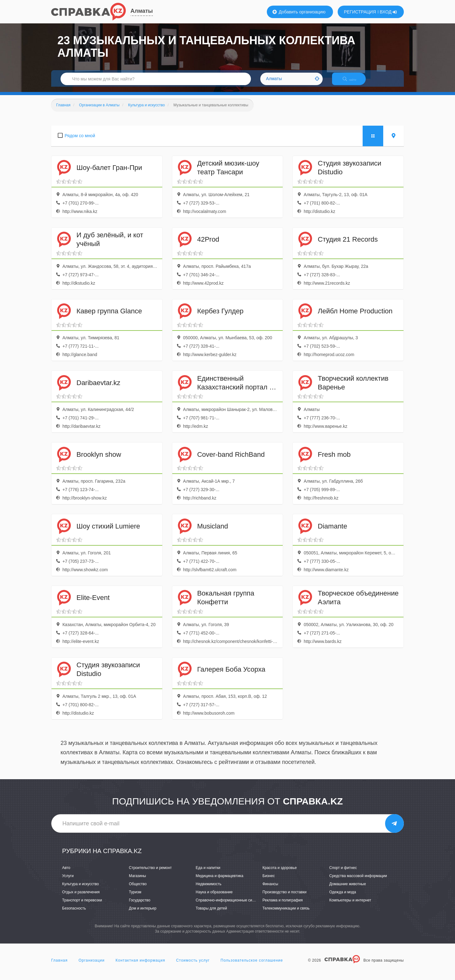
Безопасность (74, 914)
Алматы (142, 11)
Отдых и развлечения (81, 898)
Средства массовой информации (358, 881)
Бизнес (269, 881)
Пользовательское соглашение (252, 966)
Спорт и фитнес (343, 873)
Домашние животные (348, 889)
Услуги (68, 881)
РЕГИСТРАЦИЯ (360, 12)
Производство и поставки (284, 898)
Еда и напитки (208, 873)
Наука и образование (214, 898)
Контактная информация (140, 966)
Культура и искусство (81, 889)
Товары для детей (211, 914)
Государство (140, 906)
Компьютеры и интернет (350, 906)
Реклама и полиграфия (283, 906)
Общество (138, 889)
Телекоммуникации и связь (286, 914)
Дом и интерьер (143, 914)
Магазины (137, 881)
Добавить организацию (299, 12)
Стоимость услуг (193, 966)
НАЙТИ (354, 82)
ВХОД (388, 12)
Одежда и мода (343, 898)
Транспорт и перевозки (82, 906)
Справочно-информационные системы (229, 906)
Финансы (270, 889)
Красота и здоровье (280, 873)
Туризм (135, 898)
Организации (92, 966)
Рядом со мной (80, 141)
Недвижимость (209, 889)
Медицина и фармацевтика (220, 881)
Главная (59, 966)
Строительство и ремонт (150, 873)
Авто (66, 873)
